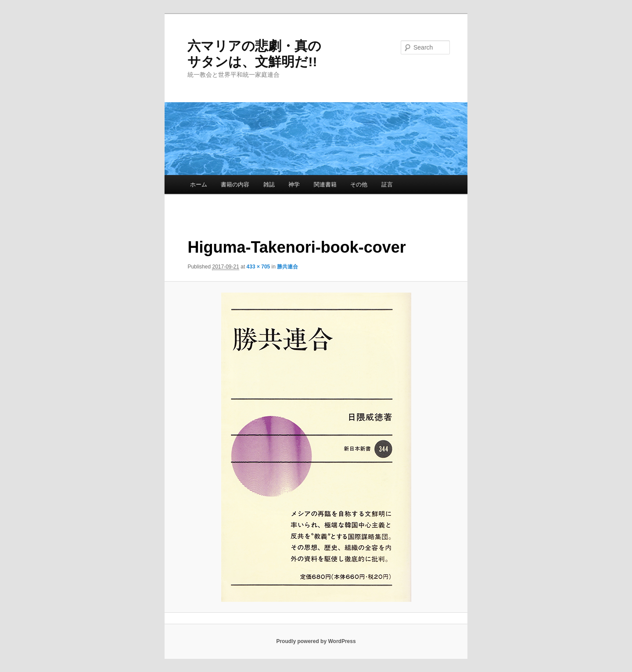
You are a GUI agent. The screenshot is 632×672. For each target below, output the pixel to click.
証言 (387, 184)
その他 (359, 184)
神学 (294, 184)
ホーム (199, 184)
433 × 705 (259, 267)
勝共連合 (287, 267)
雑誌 (269, 184)
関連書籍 (325, 184)
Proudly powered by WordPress (316, 641)
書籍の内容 (235, 184)
